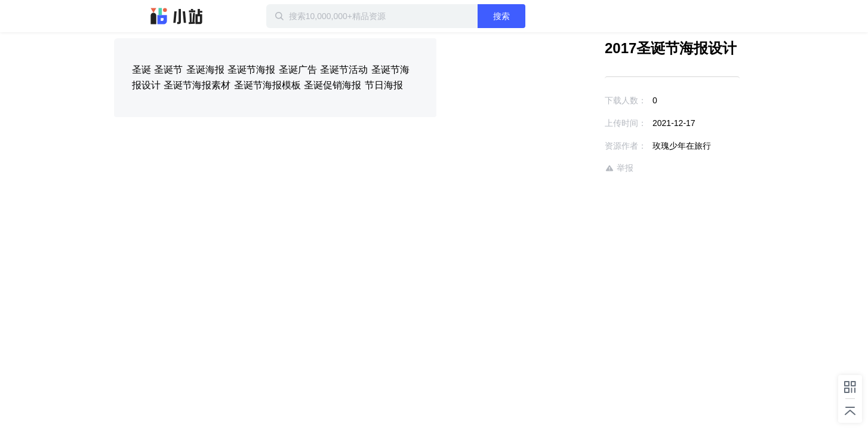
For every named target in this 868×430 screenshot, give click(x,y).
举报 (584, 168)
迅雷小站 (177, 16)
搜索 (540, 16)
